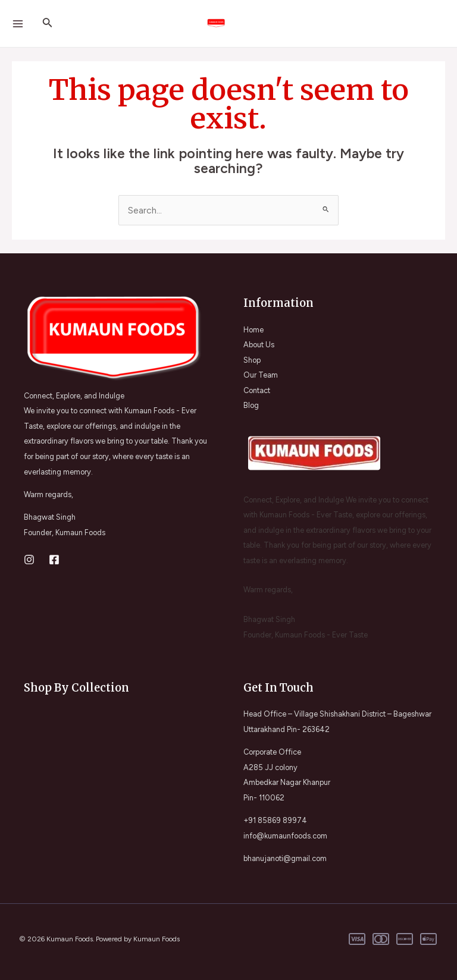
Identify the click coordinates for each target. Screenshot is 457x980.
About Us (259, 345)
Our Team (261, 375)
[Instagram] (29, 560)
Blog (251, 405)
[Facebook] (54, 560)
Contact (257, 390)
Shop (252, 360)
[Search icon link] (48, 24)
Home (253, 330)
